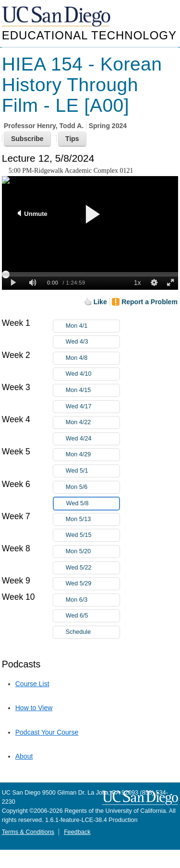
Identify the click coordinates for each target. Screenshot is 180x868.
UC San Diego (57, 17)
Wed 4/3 (93, 342)
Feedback (77, 832)
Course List (32, 684)
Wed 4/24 (93, 439)
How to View (34, 708)
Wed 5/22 (93, 568)
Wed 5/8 (93, 504)
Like (100, 302)
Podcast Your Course (47, 732)
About (24, 756)
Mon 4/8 (93, 358)
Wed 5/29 (93, 584)
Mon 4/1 (93, 326)
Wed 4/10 (93, 374)
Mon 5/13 (93, 519)
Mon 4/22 (93, 422)
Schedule (78, 632)
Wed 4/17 (93, 407)
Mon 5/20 (93, 552)
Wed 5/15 (93, 535)
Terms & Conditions (28, 832)
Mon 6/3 (93, 600)
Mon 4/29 (93, 455)
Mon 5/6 (93, 487)
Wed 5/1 (93, 471)
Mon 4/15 (93, 390)
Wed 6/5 (93, 616)
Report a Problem (150, 302)
